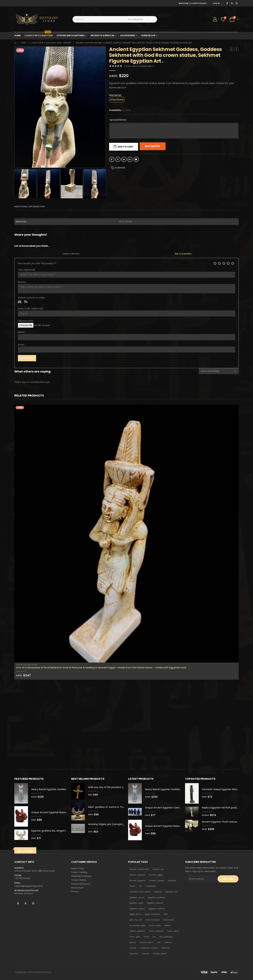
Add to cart (126, 147)
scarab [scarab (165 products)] (133, 948)
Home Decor (148, 35)
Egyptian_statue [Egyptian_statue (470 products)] (137, 909)
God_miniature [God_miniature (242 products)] (153, 920)
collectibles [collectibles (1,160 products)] (151, 886)
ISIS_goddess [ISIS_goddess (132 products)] (166, 937)
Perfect (233, 263)
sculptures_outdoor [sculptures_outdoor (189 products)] (149, 948)
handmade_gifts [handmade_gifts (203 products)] (137, 925)
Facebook (112, 159)
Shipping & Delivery (81, 876)
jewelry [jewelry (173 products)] (133, 942)
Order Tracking (79, 872)
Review (23, 282)
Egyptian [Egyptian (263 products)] (158, 892)
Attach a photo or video (31, 298)
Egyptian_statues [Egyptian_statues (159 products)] (156, 909)
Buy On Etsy (153, 146)
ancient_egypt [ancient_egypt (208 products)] (156, 875)
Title (27, 270)
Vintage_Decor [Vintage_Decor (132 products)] (160, 954)
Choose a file (26, 321)
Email (136, 159)
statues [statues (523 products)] (146, 954)
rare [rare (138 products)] (159, 942)
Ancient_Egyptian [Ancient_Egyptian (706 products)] (137, 881)
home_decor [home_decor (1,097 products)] (173, 931)
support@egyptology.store (29, 886)
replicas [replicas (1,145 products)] (168, 942)
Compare (120, 168)
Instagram (33, 904)
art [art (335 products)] (140, 886)
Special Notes (118, 120)
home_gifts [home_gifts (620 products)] (135, 937)
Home (17, 35)
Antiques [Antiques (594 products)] (172, 881)
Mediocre (219, 263)
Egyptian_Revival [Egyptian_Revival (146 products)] (155, 903)
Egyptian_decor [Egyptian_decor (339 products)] (137, 897)
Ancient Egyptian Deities (27, 665)
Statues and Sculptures (70, 35)
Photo (20, 302)
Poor (215, 263)
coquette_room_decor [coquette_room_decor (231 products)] (140, 892)
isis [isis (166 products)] (154, 937)
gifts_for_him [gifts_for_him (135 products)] (136, 920)
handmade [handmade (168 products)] (168, 920)
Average (224, 263)
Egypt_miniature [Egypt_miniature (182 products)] (152, 914)
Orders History (79, 880)
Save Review (27, 358)
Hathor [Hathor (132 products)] (167, 925)
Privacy (75, 892)
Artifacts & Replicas (102, 35)
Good (228, 263)
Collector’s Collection (39, 35)
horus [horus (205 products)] (146, 937)
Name (22, 332)
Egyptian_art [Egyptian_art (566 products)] (171, 892)
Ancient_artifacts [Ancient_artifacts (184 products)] (137, 875)
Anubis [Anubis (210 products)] (133, 886)
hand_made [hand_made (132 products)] (155, 925)
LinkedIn (124, 159)
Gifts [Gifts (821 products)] (166, 914)
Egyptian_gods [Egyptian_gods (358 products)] (136, 903)
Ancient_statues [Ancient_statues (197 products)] (157, 881)
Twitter (118, 159)
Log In (216, 3)
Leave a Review (71, 254)
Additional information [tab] (29, 207)
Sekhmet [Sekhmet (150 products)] (165, 948)
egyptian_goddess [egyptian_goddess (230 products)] (157, 897)
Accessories (128, 35)
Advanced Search (81, 884)
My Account (77, 888)
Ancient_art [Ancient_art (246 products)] (158, 869)
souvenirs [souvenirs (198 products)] (134, 954)
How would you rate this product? (38, 263)
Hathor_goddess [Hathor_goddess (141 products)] (137, 931)
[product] (126, 534)
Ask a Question (183, 254)
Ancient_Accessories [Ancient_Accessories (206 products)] (139, 869)
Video (26, 302)
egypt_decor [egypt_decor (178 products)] (135, 914)
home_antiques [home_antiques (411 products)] (156, 931)
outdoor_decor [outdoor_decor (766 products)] (146, 942)
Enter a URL (30, 309)
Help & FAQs (78, 868)
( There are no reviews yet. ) (139, 66)
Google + (130, 159)
